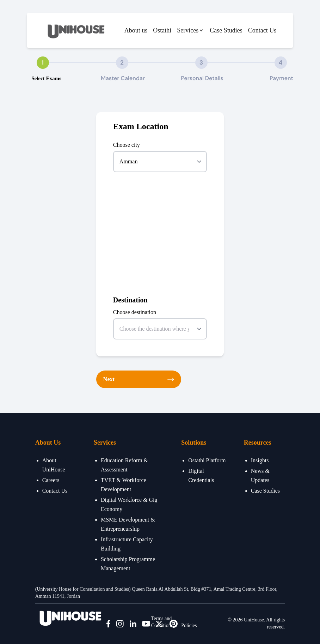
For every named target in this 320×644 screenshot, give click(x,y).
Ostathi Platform (207, 460)
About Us (48, 443)
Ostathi (162, 30)
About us (136, 30)
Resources (258, 443)
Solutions (194, 443)
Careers (51, 480)
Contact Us (262, 30)
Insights (260, 460)
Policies (189, 625)
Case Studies (226, 30)
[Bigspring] (70, 617)
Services (105, 443)
